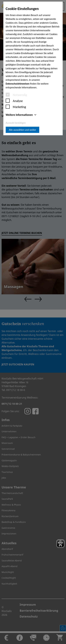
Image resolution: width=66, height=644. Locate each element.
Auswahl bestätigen (16, 123)
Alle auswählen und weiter (22, 130)
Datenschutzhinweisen (18, 84)
